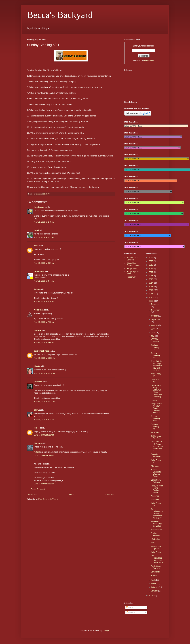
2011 (151, 294)
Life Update (155, 539)
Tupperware (132, 277)
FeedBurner (149, 61)
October (155, 316)
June (153, 333)
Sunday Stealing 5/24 (155, 419)
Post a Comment (38, 489)
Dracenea (38, 382)
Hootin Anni (39, 207)
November (155, 310)
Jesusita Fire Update (156, 547)
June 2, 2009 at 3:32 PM (44, 484)
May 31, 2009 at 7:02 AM (44, 322)
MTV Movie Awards (155, 340)
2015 (151, 279)
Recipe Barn (132, 268)
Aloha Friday (156, 552)
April (153, 580)
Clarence (38, 443)
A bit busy (155, 466)
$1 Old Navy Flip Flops (156, 437)
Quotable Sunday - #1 (155, 427)
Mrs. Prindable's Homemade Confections (157, 559)
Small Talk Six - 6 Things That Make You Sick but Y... (156, 366)
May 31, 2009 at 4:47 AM (44, 281)
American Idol (156, 530)
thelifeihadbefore (41, 351)
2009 (151, 301)
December (155, 304)
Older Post (110, 495)
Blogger (106, 630)
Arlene (37, 289)
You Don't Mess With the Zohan (156, 524)
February (155, 587)
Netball (37, 452)
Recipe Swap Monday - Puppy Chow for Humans (156, 408)
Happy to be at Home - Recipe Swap (157, 489)
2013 (151, 287)
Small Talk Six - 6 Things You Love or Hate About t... (157, 446)
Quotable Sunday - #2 (155, 347)
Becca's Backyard (60, 15)
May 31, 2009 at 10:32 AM (45, 358)
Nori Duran (39, 310)
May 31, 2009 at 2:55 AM (44, 237)
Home (72, 495)
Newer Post (33, 495)
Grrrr (153, 543)
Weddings (155, 496)
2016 (151, 276)
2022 (151, 258)
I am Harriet (39, 271)
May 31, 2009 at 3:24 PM (44, 420)
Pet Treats (155, 432)
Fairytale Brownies (156, 455)
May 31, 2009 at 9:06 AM (44, 343)
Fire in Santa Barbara (156, 567)
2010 (151, 297)
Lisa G (37, 366)
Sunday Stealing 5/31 (155, 355)
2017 (151, 272)
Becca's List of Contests (133, 259)
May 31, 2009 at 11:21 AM (45, 402)
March (154, 584)
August (154, 325)
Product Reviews (155, 534)
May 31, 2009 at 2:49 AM (44, 222)
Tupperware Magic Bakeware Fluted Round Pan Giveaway (156, 391)
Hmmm (154, 400)
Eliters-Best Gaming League (133, 264)
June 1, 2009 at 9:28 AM (44, 435)
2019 (151, 265)
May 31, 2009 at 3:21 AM (44, 263)
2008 (151, 595)
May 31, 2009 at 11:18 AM (45, 373)
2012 (151, 290)
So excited (155, 500)
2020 (151, 261)
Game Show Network (156, 481)
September (156, 319)
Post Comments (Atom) (48, 499)
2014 (151, 283)
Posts (130, 608)
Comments (155, 572)
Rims (36, 246)
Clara (36, 410)
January (155, 591)
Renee (37, 428)
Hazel (36, 230)
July (153, 329)
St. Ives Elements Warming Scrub (156, 473)
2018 (151, 268)
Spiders (154, 576)
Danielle (38, 330)
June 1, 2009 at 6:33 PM (44, 456)
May (153, 336)
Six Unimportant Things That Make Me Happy (157, 514)
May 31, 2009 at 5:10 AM (44, 302)
